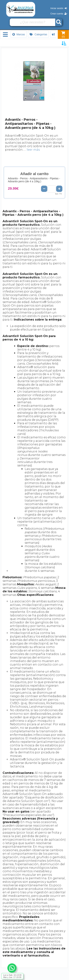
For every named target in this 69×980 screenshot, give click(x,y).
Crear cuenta (59, 14)
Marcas (19, 34)
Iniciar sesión (59, 8)
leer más (33, 150)
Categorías (38, 34)
